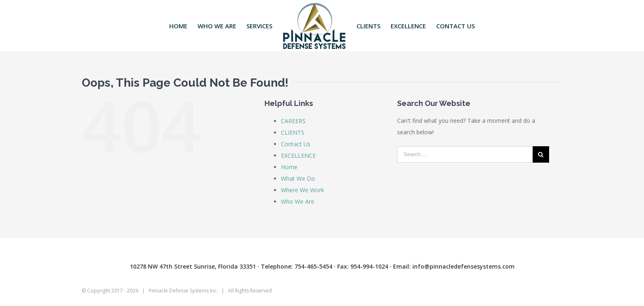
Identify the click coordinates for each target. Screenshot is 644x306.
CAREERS (293, 121)
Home (289, 167)
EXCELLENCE (298, 155)
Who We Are (298, 201)
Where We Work (302, 190)
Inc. (214, 291)
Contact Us (296, 144)
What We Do (298, 178)
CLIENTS (293, 132)
